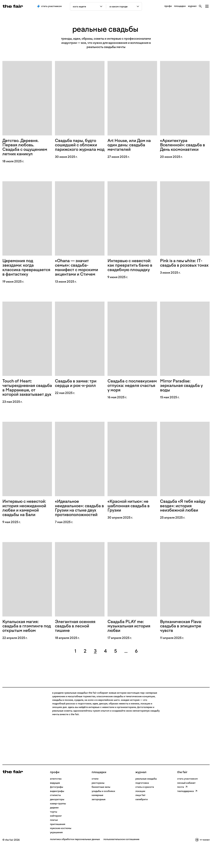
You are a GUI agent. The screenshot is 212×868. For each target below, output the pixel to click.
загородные (99, 820)
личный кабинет (186, 804)
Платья (54, 841)
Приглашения (58, 845)
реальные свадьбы (146, 799)
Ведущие (55, 804)
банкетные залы (101, 808)
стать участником (187, 799)
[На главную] (13, 792)
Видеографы (57, 812)
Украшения (56, 853)
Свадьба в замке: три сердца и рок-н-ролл (78, 391)
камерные (97, 816)
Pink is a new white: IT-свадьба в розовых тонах (183, 267)
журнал (192, 6)
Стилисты (55, 816)
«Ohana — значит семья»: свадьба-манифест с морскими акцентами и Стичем (79, 269)
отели (95, 799)
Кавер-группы (58, 824)
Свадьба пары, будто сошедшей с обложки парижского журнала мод (78, 148)
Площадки (99, 793)
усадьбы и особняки (103, 812)
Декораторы (57, 820)
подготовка (142, 804)
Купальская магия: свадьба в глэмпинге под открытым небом (25, 646)
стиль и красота (145, 808)
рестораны (98, 804)
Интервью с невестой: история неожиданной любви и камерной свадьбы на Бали (27, 522)
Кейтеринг (56, 836)
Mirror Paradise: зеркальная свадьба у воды (183, 393)
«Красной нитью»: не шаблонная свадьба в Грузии (130, 520)
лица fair (140, 816)
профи (168, 6)
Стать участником (49, 6)
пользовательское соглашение (121, 860)
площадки (180, 6)
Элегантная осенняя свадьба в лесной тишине (77, 646)
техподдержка (187, 812)
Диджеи (54, 828)
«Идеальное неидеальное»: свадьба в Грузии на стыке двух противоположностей (79, 525)
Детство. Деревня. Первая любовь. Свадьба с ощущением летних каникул (27, 148)
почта (182, 808)
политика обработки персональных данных (75, 860)
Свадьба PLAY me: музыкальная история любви (131, 646)
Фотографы (57, 808)
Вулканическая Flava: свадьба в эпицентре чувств (183, 646)
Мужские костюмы (61, 849)
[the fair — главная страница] (13, 6)
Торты (54, 832)
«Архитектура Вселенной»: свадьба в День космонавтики (185, 146)
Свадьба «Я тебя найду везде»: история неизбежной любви (185, 520)
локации (140, 812)
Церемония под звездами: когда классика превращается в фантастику (20, 272)
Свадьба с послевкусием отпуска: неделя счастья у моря (125, 396)
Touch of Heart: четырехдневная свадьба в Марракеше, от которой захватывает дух (27, 398)
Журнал (141, 793)
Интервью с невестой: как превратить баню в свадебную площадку (132, 267)
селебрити (142, 820)
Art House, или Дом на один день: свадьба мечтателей (131, 146)
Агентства (56, 799)
